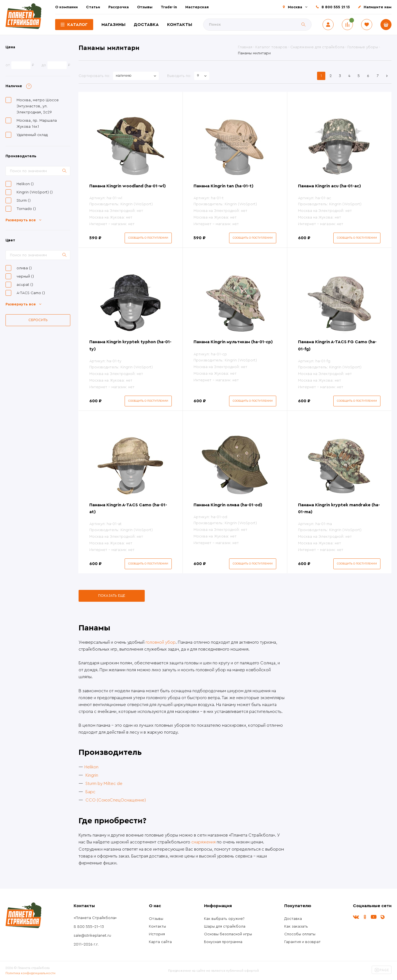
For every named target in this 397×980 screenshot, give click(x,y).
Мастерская (197, 7)
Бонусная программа (223, 942)
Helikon (91, 767)
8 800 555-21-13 (89, 927)
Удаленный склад (32, 135)
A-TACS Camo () (31, 293)
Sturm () (24, 201)
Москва (295, 7)
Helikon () (25, 184)
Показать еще (112, 596)
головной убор (161, 642)
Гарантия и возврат (302, 942)
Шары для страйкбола (225, 926)
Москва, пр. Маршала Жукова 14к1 (37, 124)
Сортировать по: (94, 76)
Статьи (93, 7)
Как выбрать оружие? (224, 919)
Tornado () (26, 209)
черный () (25, 276)
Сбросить (38, 320)
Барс (90, 792)
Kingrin (92, 775)
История (157, 934)
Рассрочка (119, 7)
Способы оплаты (300, 934)
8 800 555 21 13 (336, 7)
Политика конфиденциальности (30, 973)
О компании (66, 7)
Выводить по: (179, 76)
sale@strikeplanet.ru (92, 936)
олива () (24, 268)
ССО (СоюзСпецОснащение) (116, 800)
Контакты (180, 25)
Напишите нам (378, 7)
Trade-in (169, 7)
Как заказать (296, 926)
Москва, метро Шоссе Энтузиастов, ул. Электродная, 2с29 (38, 106)
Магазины (113, 25)
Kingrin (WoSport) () (35, 192)
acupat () (25, 285)
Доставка (146, 25)
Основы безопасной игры (228, 934)
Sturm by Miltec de (104, 784)
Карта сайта (160, 942)
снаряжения (203, 842)
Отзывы (145, 7)
